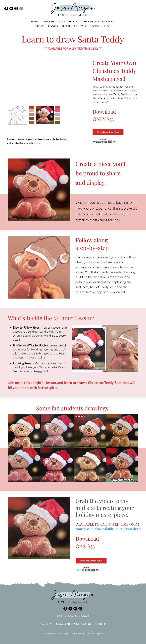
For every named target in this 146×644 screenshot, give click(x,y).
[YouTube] (11, 9)
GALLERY (46, 624)
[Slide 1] (36, 294)
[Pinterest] (21, 9)
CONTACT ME (63, 624)
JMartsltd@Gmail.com (77, 616)
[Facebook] (6, 9)
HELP (102, 624)
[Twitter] (70, 609)
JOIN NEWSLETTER (85, 624)
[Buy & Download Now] (108, 132)
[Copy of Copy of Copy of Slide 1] (39, 294)
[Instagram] (16, 9)
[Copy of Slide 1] (43, 294)
